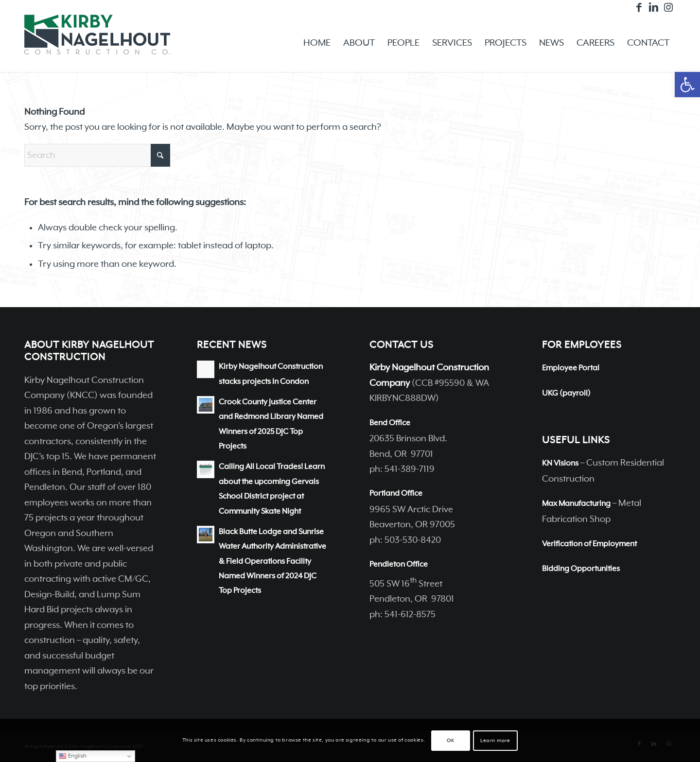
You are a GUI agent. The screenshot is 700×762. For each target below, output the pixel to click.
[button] (687, 85)
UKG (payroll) (566, 394)
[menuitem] (317, 43)
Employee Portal (571, 368)
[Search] (97, 155)
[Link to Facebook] (639, 7)
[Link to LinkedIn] (654, 7)
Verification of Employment (589, 544)
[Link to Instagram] (668, 7)
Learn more (495, 741)
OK (450, 741)
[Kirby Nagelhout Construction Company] (97, 43)
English (73, 756)
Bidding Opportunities (581, 569)
